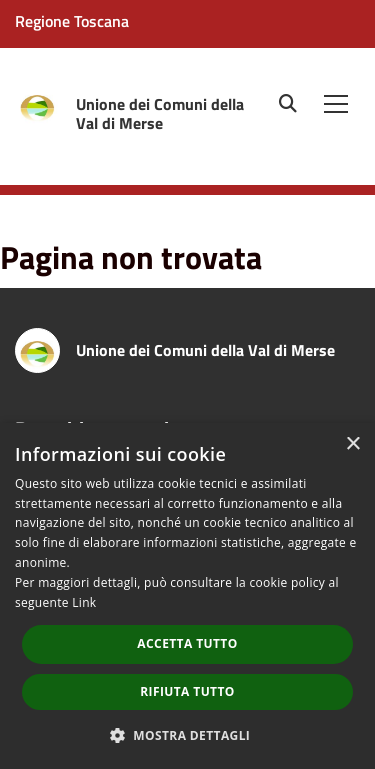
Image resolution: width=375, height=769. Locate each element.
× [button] (352, 444)
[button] (188, 734)
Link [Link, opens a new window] (84, 602)
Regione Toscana (72, 21)
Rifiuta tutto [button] (187, 691)
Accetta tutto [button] (187, 643)
